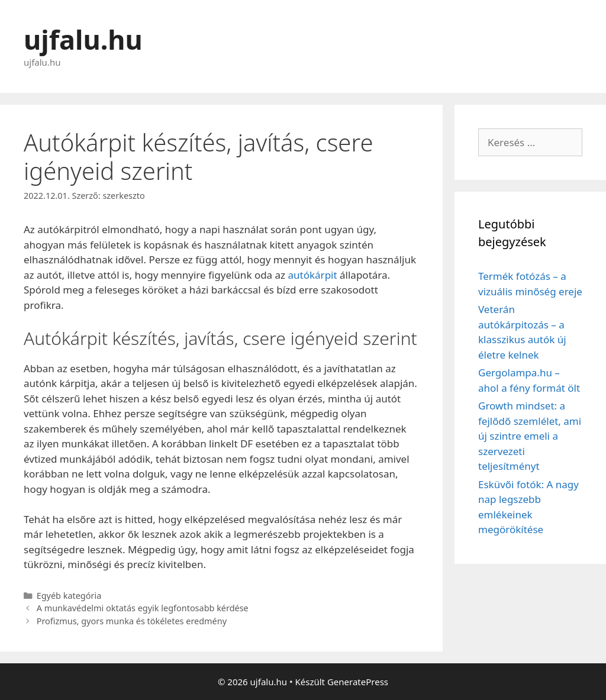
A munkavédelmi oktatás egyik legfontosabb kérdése (143, 608)
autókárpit (313, 275)
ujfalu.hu (83, 39)
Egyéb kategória (69, 596)
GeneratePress (358, 682)
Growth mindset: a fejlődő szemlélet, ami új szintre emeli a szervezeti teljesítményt (530, 436)
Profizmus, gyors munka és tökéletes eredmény (132, 621)
